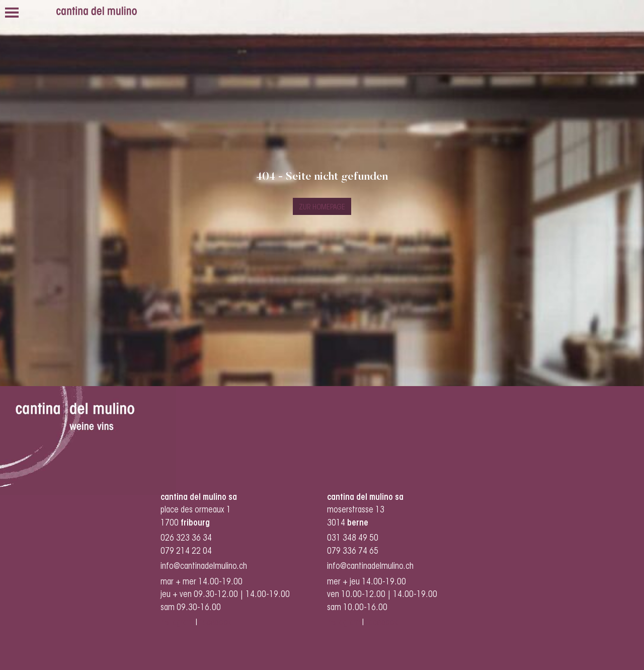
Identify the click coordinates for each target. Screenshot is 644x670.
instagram (177, 623)
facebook (216, 623)
